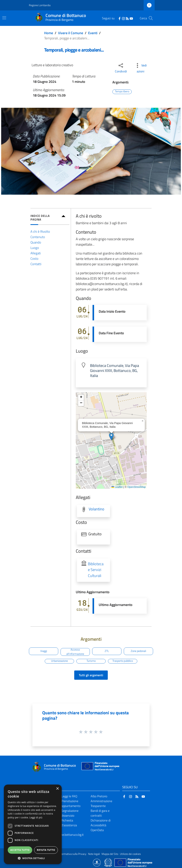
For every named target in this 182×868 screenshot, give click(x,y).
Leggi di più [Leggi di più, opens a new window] (36, 818)
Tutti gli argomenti (91, 675)
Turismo (91, 661)
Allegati (36, 253)
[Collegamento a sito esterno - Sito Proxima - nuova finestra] (97, 862)
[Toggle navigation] (4, 18)
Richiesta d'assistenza (69, 823)
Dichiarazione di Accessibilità (101, 823)
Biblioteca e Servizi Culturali (96, 570)
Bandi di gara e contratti (100, 813)
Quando (36, 242)
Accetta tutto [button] (20, 850)
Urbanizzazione (59, 661)
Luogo (35, 248)
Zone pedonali (138, 651)
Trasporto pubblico (123, 661)
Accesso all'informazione (75, 652)
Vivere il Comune (71, 33)
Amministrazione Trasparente (101, 803)
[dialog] (33, 824)
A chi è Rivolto (40, 231)
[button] (111, 437)
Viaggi (44, 651)
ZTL (107, 651)
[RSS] (127, 18)
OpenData (97, 830)
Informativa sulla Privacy (72, 854)
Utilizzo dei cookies (130, 854)
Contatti (36, 264)
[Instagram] (123, 18)
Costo (34, 258)
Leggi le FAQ (69, 796)
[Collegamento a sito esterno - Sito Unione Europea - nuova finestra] (100, 767)
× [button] (57, 789)
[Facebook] (120, 18)
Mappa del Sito (110, 854)
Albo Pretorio (99, 796)
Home (49, 33)
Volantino (96, 509)
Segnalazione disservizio (70, 813)
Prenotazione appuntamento (71, 803)
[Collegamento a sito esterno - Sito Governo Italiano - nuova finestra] (108, 862)
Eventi (93, 33)
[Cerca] (151, 18)
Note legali (94, 854)
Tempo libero (122, 92)
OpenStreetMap (137, 487)
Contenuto (38, 237)
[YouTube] (131, 18)
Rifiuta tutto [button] (46, 850)
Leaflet (117, 487)
